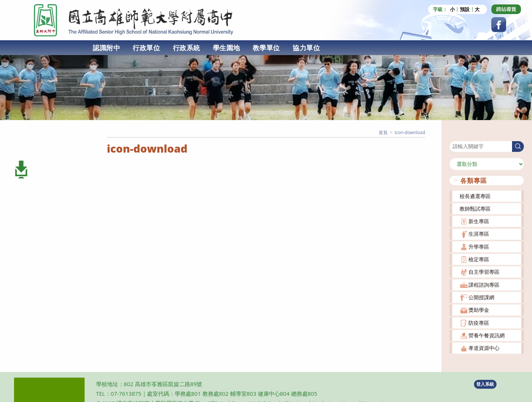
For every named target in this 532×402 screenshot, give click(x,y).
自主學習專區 (484, 272)
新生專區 (479, 221)
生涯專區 (479, 234)
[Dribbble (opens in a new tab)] (506, 9)
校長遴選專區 (475, 196)
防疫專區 (479, 322)
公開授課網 (481, 297)
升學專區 (479, 246)
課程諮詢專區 (484, 284)
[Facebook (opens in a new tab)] (499, 25)
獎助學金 (479, 310)
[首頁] (383, 132)
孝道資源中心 (484, 348)
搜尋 (455, 136)
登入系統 (485, 384)
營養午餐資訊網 (487, 335)
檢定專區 (479, 259)
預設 (465, 9)
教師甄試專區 (475, 208)
